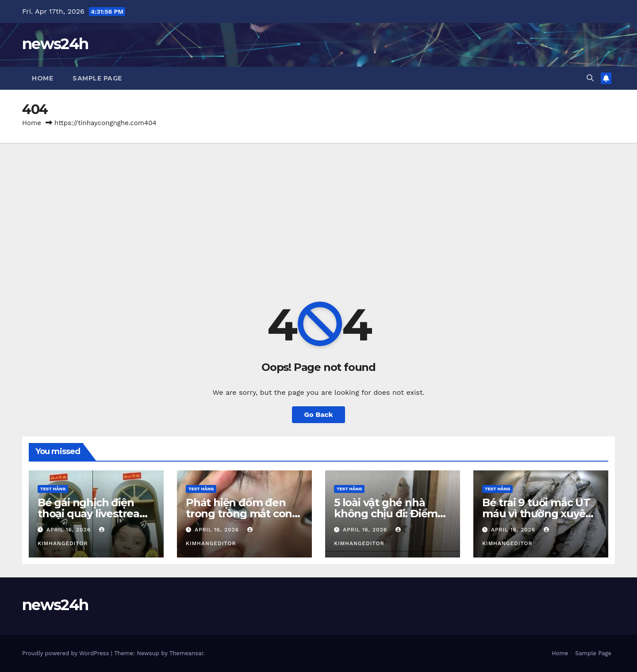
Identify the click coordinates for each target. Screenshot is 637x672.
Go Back (319, 414)
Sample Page (97, 78)
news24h (55, 44)
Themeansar (186, 653)
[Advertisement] (318, 209)
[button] (590, 78)
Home (42, 78)
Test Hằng (53, 489)
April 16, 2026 (70, 530)
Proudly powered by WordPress (67, 653)
